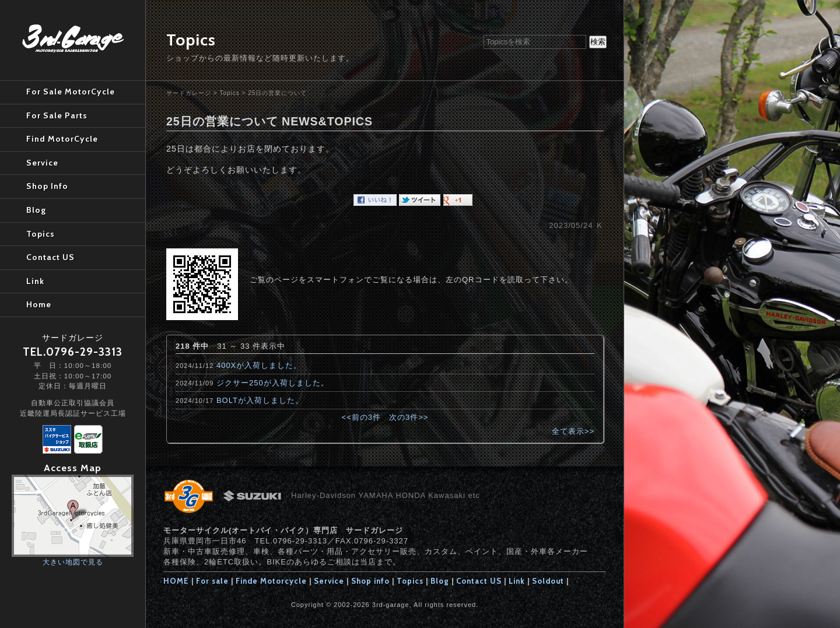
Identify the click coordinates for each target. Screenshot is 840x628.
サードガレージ (189, 93)
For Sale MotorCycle (71, 92)
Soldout (548, 581)
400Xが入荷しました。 (259, 365)
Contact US (479, 581)
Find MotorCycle (62, 139)
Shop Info (47, 186)
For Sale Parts (57, 115)
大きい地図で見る (73, 562)
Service (329, 581)
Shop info (370, 581)
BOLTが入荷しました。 (260, 400)
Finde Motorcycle (271, 581)
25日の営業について (277, 93)
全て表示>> (573, 431)
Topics (229, 93)
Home (39, 304)
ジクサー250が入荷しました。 (273, 383)
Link (517, 581)
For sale (212, 581)
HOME (176, 581)
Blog (440, 581)
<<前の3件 (361, 417)
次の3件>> (409, 417)
